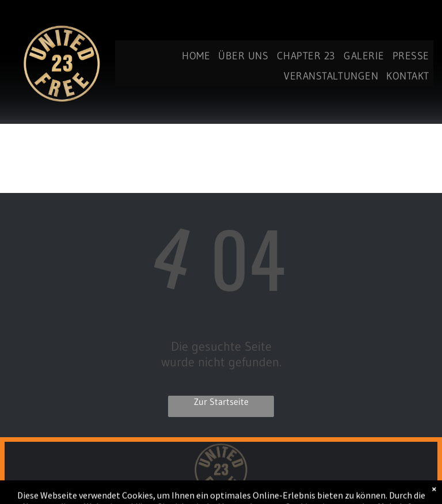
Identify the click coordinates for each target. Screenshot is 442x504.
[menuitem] (196, 56)
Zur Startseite (221, 401)
